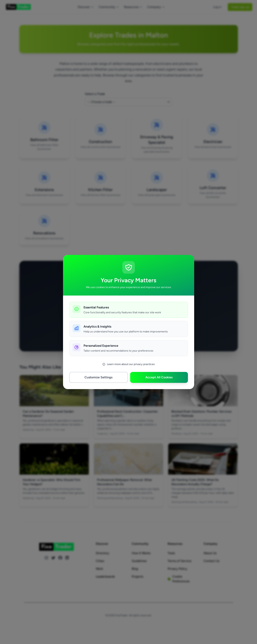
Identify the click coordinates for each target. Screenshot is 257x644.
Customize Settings (98, 377)
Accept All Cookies (159, 377)
